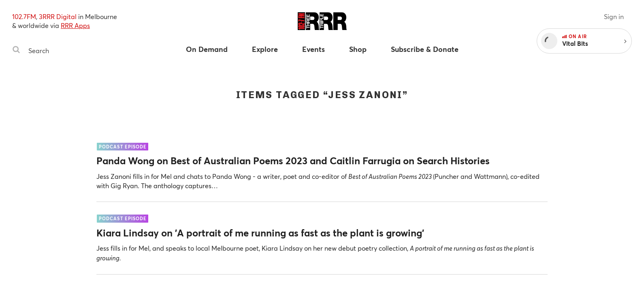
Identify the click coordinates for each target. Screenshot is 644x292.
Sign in (614, 16)
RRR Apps (75, 25)
